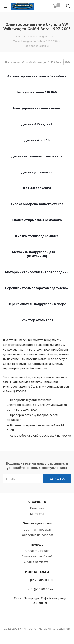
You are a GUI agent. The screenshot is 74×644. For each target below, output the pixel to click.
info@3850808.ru (40, 589)
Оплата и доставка (37, 523)
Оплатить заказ (37, 551)
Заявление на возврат (37, 535)
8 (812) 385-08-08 (40, 580)
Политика (37, 508)
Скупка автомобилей (37, 556)
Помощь (37, 544)
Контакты (37, 514)
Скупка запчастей (37, 562)
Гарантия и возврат (37, 529)
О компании (37, 502)
